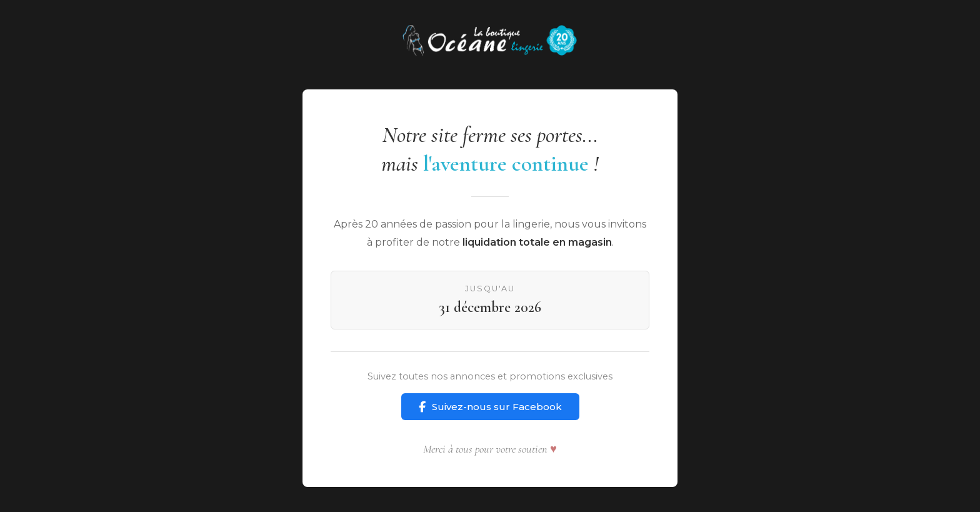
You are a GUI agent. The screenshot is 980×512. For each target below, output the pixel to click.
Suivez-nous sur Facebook (490, 407)
